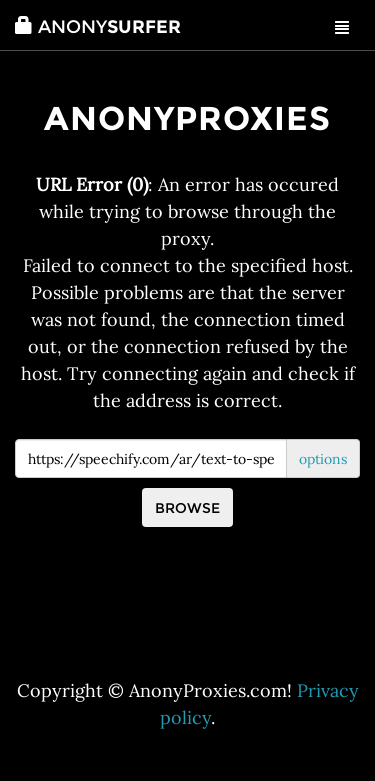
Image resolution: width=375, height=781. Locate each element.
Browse (187, 508)
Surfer (98, 27)
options (323, 459)
